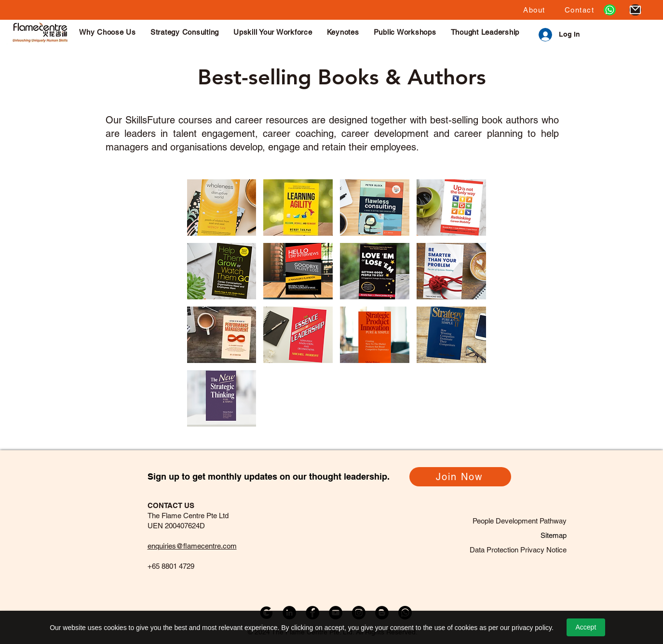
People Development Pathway (520, 521)
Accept (586, 627)
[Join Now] (460, 477)
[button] (534, 10)
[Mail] (635, 10)
